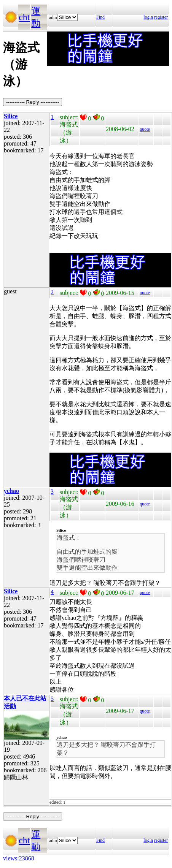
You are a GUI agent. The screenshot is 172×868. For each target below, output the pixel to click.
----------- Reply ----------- (33, 102)
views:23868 (19, 858)
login (148, 17)
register (161, 17)
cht (24, 17)
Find (100, 17)
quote (145, 129)
